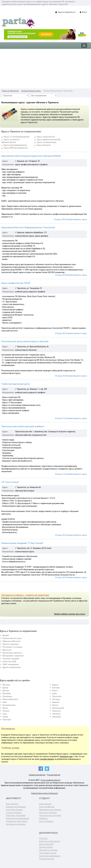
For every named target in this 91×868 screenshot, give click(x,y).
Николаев (7, 720)
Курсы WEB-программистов (16, 148)
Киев (5, 702)
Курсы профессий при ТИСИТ (16, 283)
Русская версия (53, 775)
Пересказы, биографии (16, 815)
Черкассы (56, 711)
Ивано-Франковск (10, 699)
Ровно (55, 691)
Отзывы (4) (60, 333)
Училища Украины (14, 813)
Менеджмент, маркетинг (13, 656)
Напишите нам (66, 756)
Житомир (7, 693)
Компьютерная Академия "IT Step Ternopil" (22, 543)
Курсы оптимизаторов (46, 142)
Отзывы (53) (59, 219)
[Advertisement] (46, 69)
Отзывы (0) (60, 275)
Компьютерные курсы (31, 91)
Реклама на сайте (47, 859)
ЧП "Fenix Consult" (10, 482)
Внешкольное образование (18, 818)
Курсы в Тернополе (10, 91)
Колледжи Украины (14, 810)
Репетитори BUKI (46, 844)
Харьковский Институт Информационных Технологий (28, 228)
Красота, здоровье (11, 644)
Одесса (55, 685)
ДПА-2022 (43, 838)
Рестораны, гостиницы (12, 647)
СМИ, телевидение (11, 664)
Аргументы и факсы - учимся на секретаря (25, 595)
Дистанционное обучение (50, 815)
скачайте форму (47, 759)
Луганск (6, 711)
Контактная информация (50, 856)
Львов (5, 717)
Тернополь (57, 696)
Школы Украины (46, 821)
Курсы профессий (47, 807)
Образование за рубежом (50, 810)
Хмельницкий (58, 708)
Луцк (5, 714)
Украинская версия (37, 775)
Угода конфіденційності (50, 780)
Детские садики (46, 847)
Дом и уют (7, 650)
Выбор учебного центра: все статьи (70, 614)
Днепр (5, 688)
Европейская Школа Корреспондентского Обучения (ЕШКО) (31, 156)
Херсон (55, 705)
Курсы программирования (15, 145)
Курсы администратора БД (48, 140)
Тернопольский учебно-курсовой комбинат (23, 426)
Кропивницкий (9, 705)
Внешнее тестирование (16, 807)
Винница (6, 685)
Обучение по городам (48, 850)
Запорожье (7, 696)
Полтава (56, 688)
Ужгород (56, 699)
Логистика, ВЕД (9, 662)
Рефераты (43, 818)
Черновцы (57, 717)
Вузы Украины (12, 804)
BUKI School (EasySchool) (50, 841)
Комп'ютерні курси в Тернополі (45, 793)
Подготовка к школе (48, 853)
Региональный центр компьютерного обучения (25, 341)
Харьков (56, 702)
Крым (5, 708)
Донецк (6, 691)
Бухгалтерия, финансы (12, 653)
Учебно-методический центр (15, 384)
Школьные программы (16, 824)
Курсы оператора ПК (46, 137)
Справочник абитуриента (17, 821)
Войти (83, 12)
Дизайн (6, 635)
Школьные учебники (48, 813)
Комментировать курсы (77, 219)
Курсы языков (45, 804)
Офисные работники (11, 641)
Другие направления (12, 667)
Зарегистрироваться (65, 12)
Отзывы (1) (60, 418)
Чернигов (56, 714)
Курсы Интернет (44, 145)
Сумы (55, 693)
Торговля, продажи (11, 659)
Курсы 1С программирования (16, 137)
